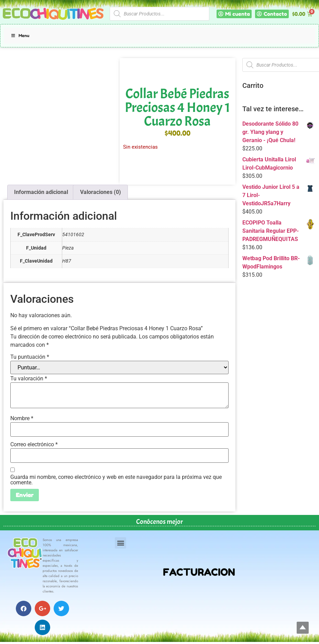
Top (303, 628)
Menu (20, 36)
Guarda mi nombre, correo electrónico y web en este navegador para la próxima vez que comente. (116, 480)
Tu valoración (29, 379)
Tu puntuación (30, 357)
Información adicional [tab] (41, 192)
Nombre (22, 418)
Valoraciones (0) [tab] (101, 192)
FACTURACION (199, 572)
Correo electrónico (34, 445)
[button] (120, 543)
